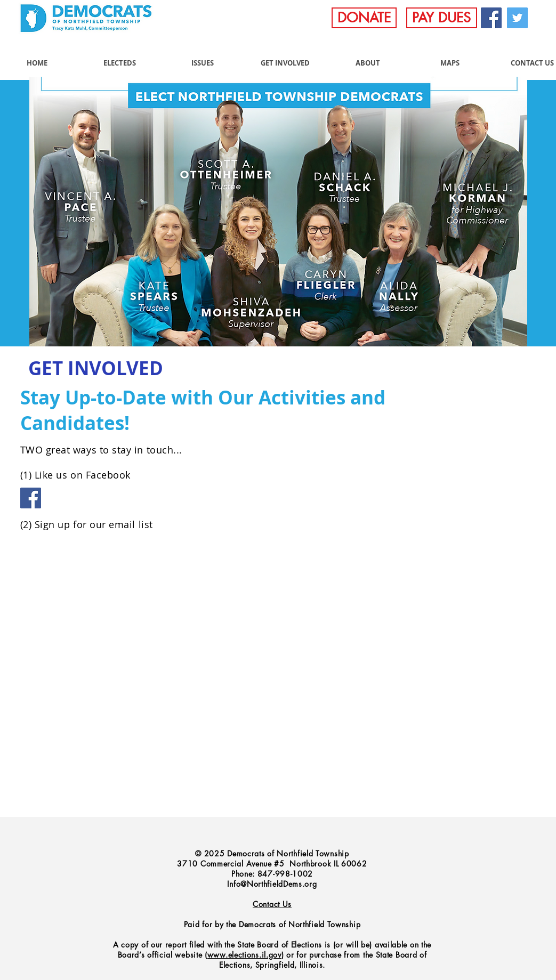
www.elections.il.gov (244, 955)
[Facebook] (491, 18)
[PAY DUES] (442, 18)
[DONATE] (364, 18)
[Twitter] (517, 18)
